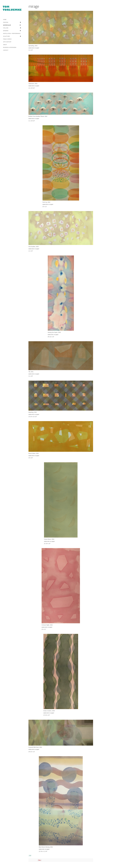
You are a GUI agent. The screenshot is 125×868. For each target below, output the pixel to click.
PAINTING (12, 22)
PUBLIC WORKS (7, 39)
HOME (5, 20)
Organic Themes (18, 863)
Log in (29, 863)
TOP (30, 845)
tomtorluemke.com (12, 9)
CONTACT (6, 50)
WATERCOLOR (12, 25)
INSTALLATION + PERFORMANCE (12, 34)
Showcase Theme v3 (9, 863)
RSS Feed (24, 863)
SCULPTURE (12, 36)
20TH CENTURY (7, 42)
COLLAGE (12, 28)
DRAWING (12, 31)
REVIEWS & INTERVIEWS (10, 47)
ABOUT (5, 45)
